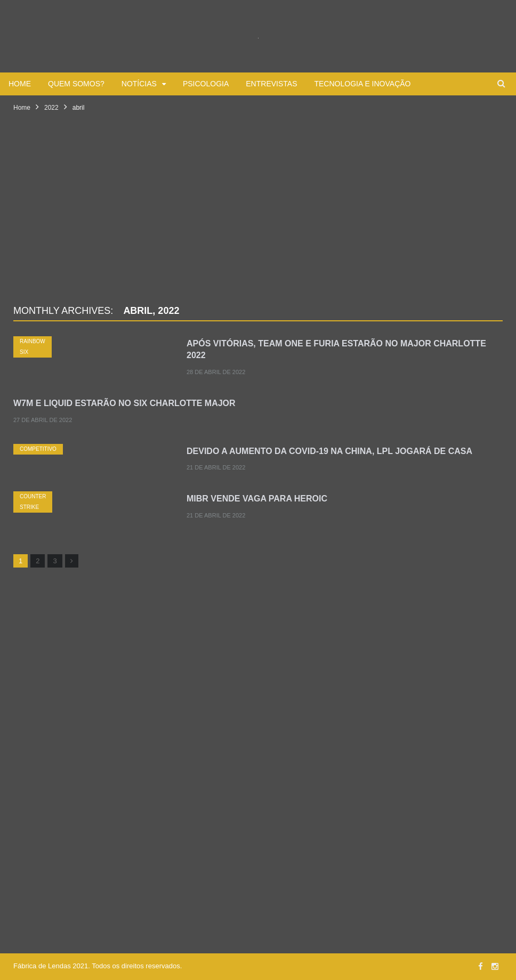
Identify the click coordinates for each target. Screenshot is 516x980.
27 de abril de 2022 (43, 420)
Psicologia (206, 84)
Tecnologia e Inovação (362, 84)
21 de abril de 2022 (216, 467)
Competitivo (38, 449)
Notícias (139, 84)
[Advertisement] (258, 221)
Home (20, 84)
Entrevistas (271, 84)
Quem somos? (76, 84)
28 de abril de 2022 (216, 372)
